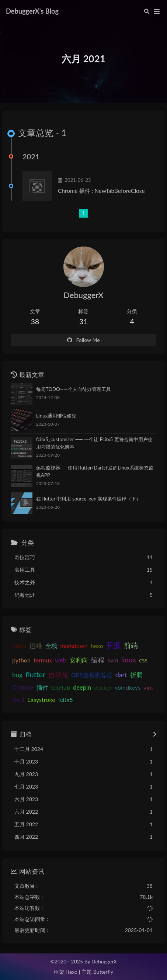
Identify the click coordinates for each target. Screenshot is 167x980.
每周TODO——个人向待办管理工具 (74, 389)
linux (129, 660)
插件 (42, 688)
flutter (35, 674)
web (61, 660)
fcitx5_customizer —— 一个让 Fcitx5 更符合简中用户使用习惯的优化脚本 (94, 443)
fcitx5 (66, 700)
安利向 (79, 660)
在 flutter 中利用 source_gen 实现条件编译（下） (88, 499)
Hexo (71, 972)
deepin (82, 688)
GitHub (61, 688)
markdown (74, 646)
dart (121, 675)
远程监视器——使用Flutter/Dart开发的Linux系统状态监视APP (95, 471)
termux (43, 660)
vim (148, 688)
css (143, 660)
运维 (36, 646)
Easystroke (41, 700)
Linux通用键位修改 (56, 416)
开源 (114, 645)
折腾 (136, 675)
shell (18, 700)
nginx (19, 646)
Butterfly (103, 972)
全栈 (51, 646)
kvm (113, 660)
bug (17, 675)
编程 (98, 660)
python (21, 660)
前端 (131, 646)
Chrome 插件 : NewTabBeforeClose (101, 191)
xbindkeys (128, 688)
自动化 (58, 675)
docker (103, 688)
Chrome (23, 688)
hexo (97, 646)
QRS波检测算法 (92, 675)
